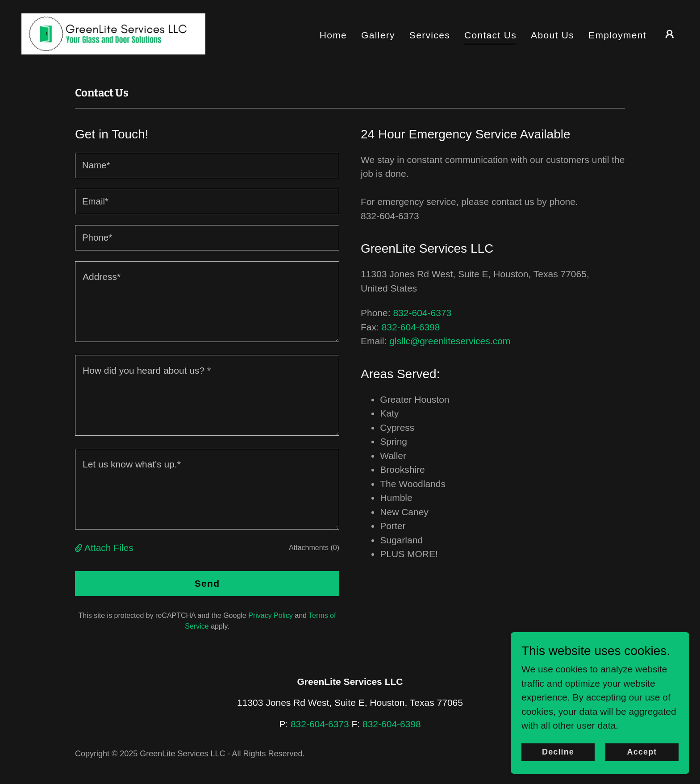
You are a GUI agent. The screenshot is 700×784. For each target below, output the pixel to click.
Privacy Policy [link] (271, 615)
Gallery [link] (378, 35)
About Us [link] (552, 35)
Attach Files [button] (109, 548)
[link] (113, 33)
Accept (642, 752)
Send (207, 583)
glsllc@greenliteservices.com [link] (450, 341)
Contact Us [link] (490, 35)
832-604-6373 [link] (422, 313)
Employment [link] (617, 35)
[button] (670, 34)
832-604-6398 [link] (411, 327)
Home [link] (333, 35)
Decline (558, 752)
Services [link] (430, 35)
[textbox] (207, 165)
